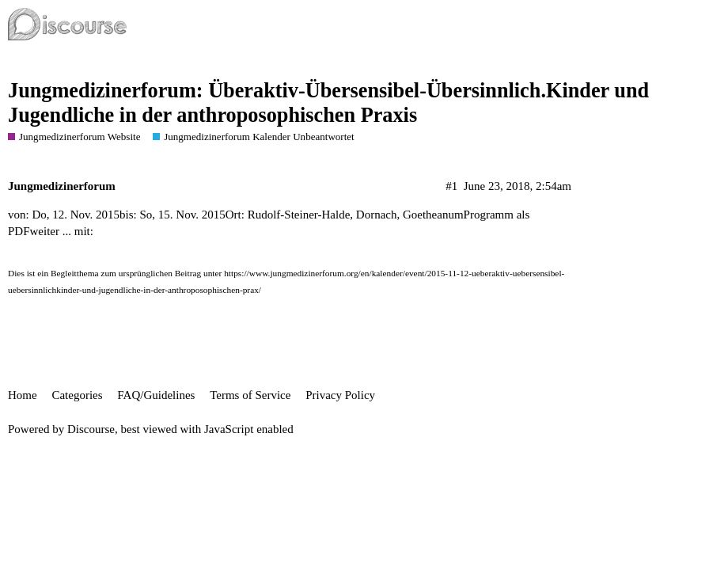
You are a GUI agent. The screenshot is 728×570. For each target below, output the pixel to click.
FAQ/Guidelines (156, 395)
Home (23, 395)
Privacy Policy (340, 395)
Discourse (91, 429)
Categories (77, 395)
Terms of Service (250, 395)
